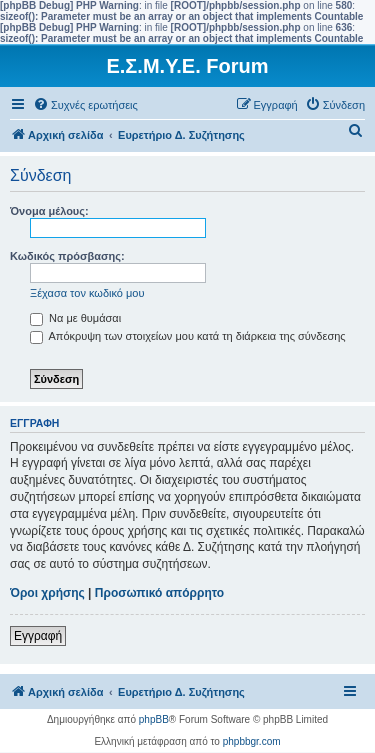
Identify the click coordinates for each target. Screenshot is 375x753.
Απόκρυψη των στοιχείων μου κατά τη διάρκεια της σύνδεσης (188, 336)
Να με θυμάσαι (75, 318)
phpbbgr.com (252, 741)
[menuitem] (85, 105)
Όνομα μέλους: (49, 211)
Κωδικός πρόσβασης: (67, 256)
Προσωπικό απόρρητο (159, 593)
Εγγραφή (38, 636)
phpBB (154, 719)
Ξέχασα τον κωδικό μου (87, 293)
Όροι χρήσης (47, 593)
